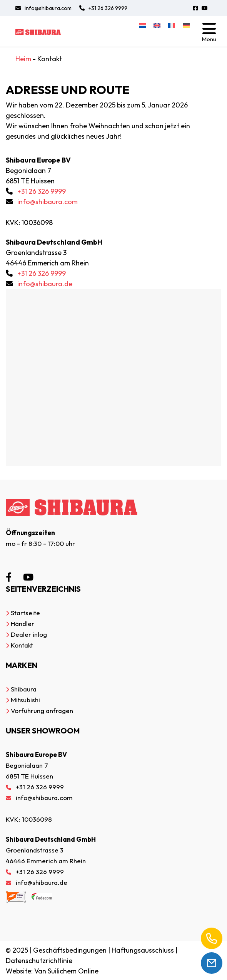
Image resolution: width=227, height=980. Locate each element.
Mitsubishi (25, 700)
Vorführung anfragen (42, 711)
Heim (23, 59)
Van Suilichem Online (66, 971)
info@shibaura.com (43, 8)
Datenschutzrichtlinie (39, 961)
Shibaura (24, 689)
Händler (23, 623)
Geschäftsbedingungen (70, 950)
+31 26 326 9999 (103, 8)
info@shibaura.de (45, 284)
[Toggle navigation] (209, 31)
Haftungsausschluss (143, 950)
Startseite (25, 613)
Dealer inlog (29, 634)
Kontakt (22, 645)
